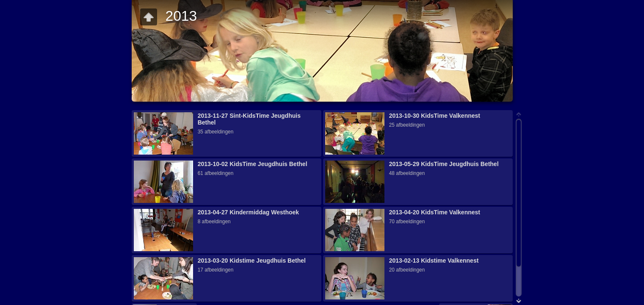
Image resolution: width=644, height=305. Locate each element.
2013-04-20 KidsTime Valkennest (435, 212)
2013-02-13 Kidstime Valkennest (434, 261)
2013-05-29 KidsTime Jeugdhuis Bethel (444, 164)
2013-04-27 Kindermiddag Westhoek (248, 212)
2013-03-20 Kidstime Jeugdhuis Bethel (252, 261)
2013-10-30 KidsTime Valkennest (435, 116)
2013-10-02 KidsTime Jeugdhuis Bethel (253, 164)
